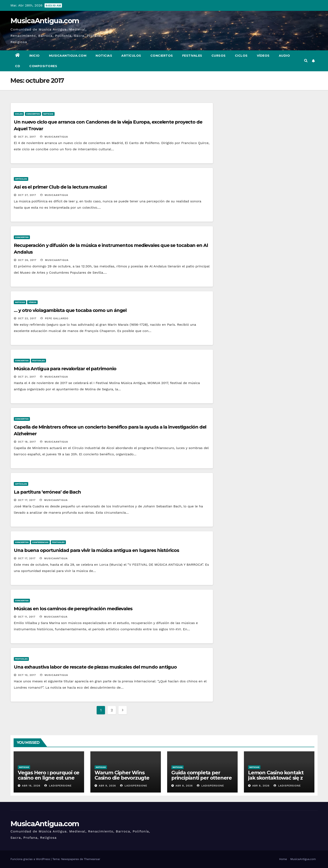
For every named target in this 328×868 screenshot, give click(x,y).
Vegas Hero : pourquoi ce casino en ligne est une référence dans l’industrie (49, 780)
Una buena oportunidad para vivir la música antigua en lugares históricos (96, 550)
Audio (284, 56)
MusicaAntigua (54, 137)
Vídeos (263, 56)
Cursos (219, 56)
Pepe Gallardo (54, 318)
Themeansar (92, 859)
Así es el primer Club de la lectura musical (60, 187)
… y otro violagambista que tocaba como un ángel (70, 310)
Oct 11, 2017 (27, 617)
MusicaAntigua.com (45, 21)
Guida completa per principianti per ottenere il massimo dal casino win (202, 778)
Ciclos (241, 56)
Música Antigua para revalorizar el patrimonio (65, 369)
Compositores (43, 66)
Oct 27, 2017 (27, 195)
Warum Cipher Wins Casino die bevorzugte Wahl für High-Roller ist (123, 778)
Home (283, 859)
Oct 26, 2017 (27, 260)
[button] (306, 61)
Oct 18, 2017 (27, 442)
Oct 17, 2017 (27, 500)
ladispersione (58, 786)
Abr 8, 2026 (184, 786)
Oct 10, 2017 (27, 675)
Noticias (104, 56)
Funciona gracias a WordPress (31, 859)
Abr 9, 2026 (107, 786)
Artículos (131, 56)
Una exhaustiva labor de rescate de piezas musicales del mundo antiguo (95, 667)
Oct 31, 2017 (27, 137)
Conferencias (40, 542)
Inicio (35, 56)
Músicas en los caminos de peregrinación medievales (73, 609)
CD (18, 66)
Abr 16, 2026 (31, 786)
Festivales (192, 56)
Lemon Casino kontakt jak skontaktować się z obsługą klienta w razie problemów (276, 780)
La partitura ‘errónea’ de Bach (47, 492)
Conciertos (162, 56)
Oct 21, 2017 (27, 377)
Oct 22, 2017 (27, 318)
